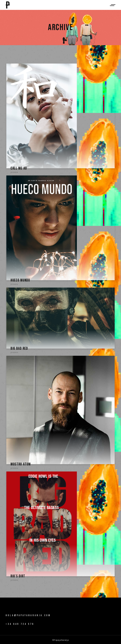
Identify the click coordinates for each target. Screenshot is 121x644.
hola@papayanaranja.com (28, 615)
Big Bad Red (19, 348)
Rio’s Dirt (18, 576)
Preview (14, 172)
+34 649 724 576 (20, 623)
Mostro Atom (20, 464)
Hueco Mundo (20, 280)
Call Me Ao (18, 168)
